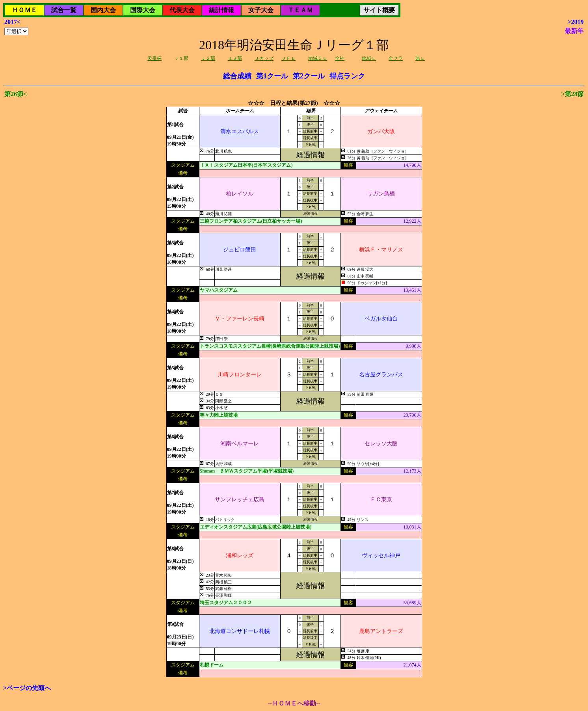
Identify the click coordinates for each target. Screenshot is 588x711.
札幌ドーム (212, 665)
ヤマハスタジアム (219, 290)
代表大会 (182, 10)
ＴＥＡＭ (300, 10)
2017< (12, 22)
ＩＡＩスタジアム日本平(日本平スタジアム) (246, 165)
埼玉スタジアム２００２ (226, 603)
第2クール (309, 76)
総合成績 (237, 76)
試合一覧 (64, 10)
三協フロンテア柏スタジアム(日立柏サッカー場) (251, 221)
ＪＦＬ (288, 58)
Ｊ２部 (208, 58)
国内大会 (103, 10)
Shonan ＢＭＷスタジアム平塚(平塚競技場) (247, 471)
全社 (340, 58)
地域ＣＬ (318, 58)
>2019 (576, 22)
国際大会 (143, 10)
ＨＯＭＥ (24, 10)
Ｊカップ (264, 58)
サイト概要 (379, 10)
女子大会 (261, 10)
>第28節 (572, 94)
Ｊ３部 (235, 58)
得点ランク (347, 76)
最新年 (574, 31)
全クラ (396, 58)
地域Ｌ (369, 58)
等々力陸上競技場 (219, 415)
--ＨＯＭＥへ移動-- (294, 703)
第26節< (16, 94)
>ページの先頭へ (27, 688)
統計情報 (221, 10)
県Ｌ (420, 58)
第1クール (272, 76)
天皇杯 (154, 58)
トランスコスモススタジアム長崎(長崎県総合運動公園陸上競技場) (270, 346)
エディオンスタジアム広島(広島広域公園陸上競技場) (256, 527)
